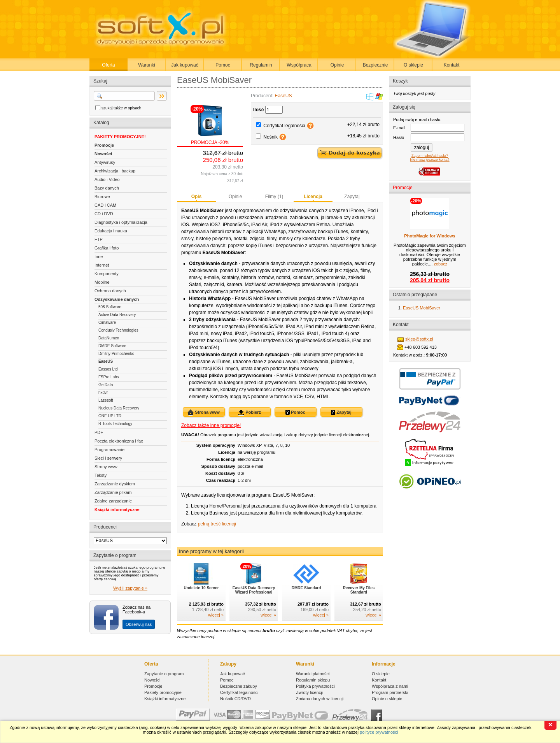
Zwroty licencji (309, 692)
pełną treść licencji (217, 524)
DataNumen (109, 338)
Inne (99, 256)
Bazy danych (107, 188)
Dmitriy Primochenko (116, 354)
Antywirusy (105, 162)
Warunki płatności (313, 674)
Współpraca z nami (390, 686)
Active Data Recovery (117, 315)
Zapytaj (352, 197)
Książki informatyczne (117, 509)
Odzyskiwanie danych (117, 299)
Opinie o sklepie (387, 699)
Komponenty (107, 274)
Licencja (313, 197)
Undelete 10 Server (201, 588)
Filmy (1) (274, 197)
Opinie (337, 65)
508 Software (110, 307)
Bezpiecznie (375, 65)
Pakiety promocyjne (163, 692)
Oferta (108, 65)
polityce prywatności (379, 732)
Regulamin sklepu (313, 680)
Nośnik (270, 137)
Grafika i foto (107, 248)
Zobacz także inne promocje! (211, 425)
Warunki (147, 65)
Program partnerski (390, 692)
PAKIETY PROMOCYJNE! (120, 137)
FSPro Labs (109, 377)
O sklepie (413, 65)
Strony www (106, 467)
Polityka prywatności (315, 686)
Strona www (204, 413)
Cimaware (107, 322)
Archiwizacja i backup (115, 171)
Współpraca (299, 65)
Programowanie (109, 450)
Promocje (104, 145)
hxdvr (103, 393)
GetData (106, 385)
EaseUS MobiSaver (422, 308)
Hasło (399, 137)
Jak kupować (185, 65)
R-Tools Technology (115, 424)
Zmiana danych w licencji (320, 699)
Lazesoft (106, 400)
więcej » (216, 615)
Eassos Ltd (108, 369)
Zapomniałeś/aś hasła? (430, 156)
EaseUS (106, 361)
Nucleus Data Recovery (119, 408)
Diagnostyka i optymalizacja (121, 222)
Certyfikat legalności (284, 126)
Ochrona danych (110, 291)
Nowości (103, 154)
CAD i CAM (105, 205)
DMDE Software (112, 346)
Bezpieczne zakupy (239, 686)
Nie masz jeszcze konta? (430, 160)
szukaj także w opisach (121, 108)
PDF (99, 432)
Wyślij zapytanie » (130, 588)
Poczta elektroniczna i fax (119, 441)
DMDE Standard (306, 588)
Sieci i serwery (108, 458)
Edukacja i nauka (111, 231)
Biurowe (102, 197)
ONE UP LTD (110, 416)
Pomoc (223, 65)
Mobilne (102, 282)
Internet (102, 265)
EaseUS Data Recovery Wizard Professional (254, 590)
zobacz (440, 264)
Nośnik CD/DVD (235, 699)
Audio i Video (107, 179)
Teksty (101, 475)
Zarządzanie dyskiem (115, 484)
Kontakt (452, 65)
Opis (197, 197)
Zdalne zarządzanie (113, 501)
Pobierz (249, 413)
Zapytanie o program (164, 674)
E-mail (399, 128)
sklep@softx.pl (419, 339)
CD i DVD (104, 214)
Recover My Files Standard (359, 590)
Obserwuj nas (139, 624)
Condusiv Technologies (118, 330)
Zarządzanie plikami (114, 492)
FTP (99, 239)
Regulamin (261, 65)
